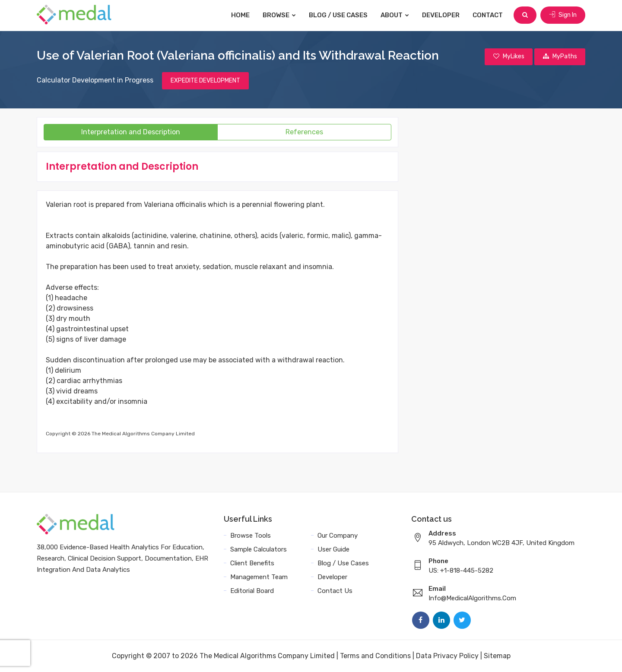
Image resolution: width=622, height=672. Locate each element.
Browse (280, 15)
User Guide (333, 549)
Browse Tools (251, 536)
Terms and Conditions (375, 656)
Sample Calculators (259, 549)
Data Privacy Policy (447, 656)
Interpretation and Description (131, 132)
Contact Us (335, 591)
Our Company (338, 536)
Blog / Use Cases (339, 15)
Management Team (259, 577)
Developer (441, 15)
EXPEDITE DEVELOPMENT (205, 81)
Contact (488, 15)
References (304, 132)
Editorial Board (252, 591)
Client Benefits (252, 563)
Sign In (563, 15)
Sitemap (497, 656)
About (395, 15)
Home (241, 15)
